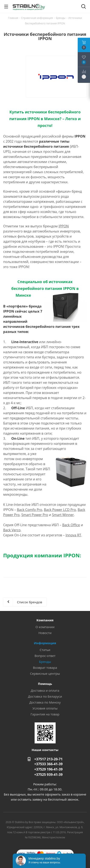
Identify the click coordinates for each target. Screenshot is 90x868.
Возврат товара (45, 668)
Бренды (45, 662)
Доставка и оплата (45, 690)
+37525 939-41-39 (48, 775)
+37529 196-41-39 (48, 769)
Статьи (45, 650)
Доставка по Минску (45, 702)
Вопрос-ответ (45, 656)
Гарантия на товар (45, 714)
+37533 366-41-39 (48, 764)
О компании (45, 627)
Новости (45, 633)
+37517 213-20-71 (48, 759)
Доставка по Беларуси (45, 696)
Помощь (45, 684)
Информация (45, 643)
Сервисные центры (45, 673)
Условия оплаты (45, 708)
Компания (45, 620)
